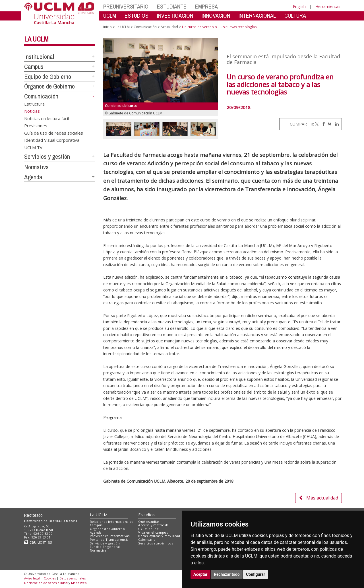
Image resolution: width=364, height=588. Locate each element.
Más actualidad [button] (318, 498)
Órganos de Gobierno (49, 86)
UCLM (110, 16)
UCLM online (148, 529)
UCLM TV (33, 147)
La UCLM (36, 39)
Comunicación (41, 96)
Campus (34, 67)
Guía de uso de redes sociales (54, 133)
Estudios (146, 515)
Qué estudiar (149, 522)
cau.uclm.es (38, 542)
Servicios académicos (156, 543)
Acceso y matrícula (153, 525)
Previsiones (36, 126)
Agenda (33, 177)
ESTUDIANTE (172, 6)
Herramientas (328, 6)
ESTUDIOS (136, 16)
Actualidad (169, 27)
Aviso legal (32, 578)
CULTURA (295, 16)
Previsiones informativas (110, 536)
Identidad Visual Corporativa (52, 140)
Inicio (107, 27)
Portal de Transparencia (109, 539)
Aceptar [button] (200, 574)
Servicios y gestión (47, 157)
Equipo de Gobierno (48, 77)
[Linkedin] (336, 124)
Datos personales (73, 578)
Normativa (37, 167)
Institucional (39, 57)
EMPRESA (206, 6)
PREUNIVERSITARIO (126, 6)
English (299, 6)
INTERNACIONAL (257, 16)
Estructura (34, 104)
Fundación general (105, 547)
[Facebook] (322, 124)
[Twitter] (317, 124)
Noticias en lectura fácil (46, 118)
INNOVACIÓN (216, 16)
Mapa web (79, 583)
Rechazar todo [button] (227, 574)
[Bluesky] (329, 124)
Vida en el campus (153, 532)
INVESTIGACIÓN (175, 16)
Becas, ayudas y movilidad (159, 536)
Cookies (50, 578)
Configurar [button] (256, 574)
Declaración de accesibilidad (46, 583)
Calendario (147, 539)
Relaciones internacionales (112, 522)
